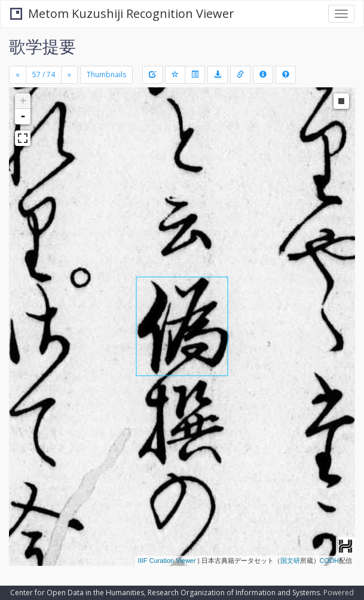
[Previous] (18, 75)
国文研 (290, 561)
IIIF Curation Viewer (167, 561)
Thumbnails (106, 74)
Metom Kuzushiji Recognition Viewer (122, 13)
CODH (329, 561)
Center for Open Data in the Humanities (77, 593)
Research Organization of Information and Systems (234, 593)
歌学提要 (42, 46)
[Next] (69, 75)
